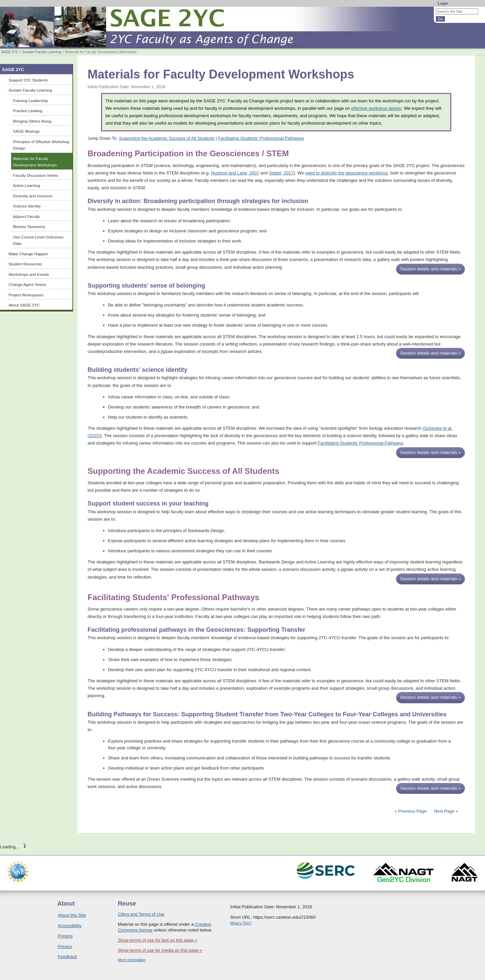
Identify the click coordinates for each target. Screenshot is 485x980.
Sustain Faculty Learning (42, 52)
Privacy (65, 946)
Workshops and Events (29, 274)
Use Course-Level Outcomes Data (38, 240)
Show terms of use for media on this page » (160, 950)
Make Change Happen (28, 254)
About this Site (72, 915)
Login (443, 3)
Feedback (67, 957)
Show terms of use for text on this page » (158, 940)
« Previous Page (410, 811)
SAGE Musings (26, 131)
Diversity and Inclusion (33, 196)
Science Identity (27, 206)
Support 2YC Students (28, 80)
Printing (65, 936)
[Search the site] (457, 11)
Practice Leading (28, 111)
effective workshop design (376, 108)
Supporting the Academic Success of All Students (167, 138)
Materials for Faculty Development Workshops (35, 162)
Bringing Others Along (32, 121)
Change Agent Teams (28, 284)
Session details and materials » (430, 269)
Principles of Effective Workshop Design (41, 145)
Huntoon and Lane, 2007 (235, 173)
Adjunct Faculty (27, 216)
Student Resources (25, 264)
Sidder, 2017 (281, 173)
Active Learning (27, 185)
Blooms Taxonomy (29, 226)
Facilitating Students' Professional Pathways (261, 138)
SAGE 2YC (10, 52)
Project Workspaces (26, 295)
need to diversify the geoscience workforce (347, 173)
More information (132, 960)
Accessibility (70, 926)
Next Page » (445, 811)
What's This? (241, 923)
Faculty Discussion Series (36, 175)
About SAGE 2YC (24, 305)
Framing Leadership (31, 101)
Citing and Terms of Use (141, 914)
